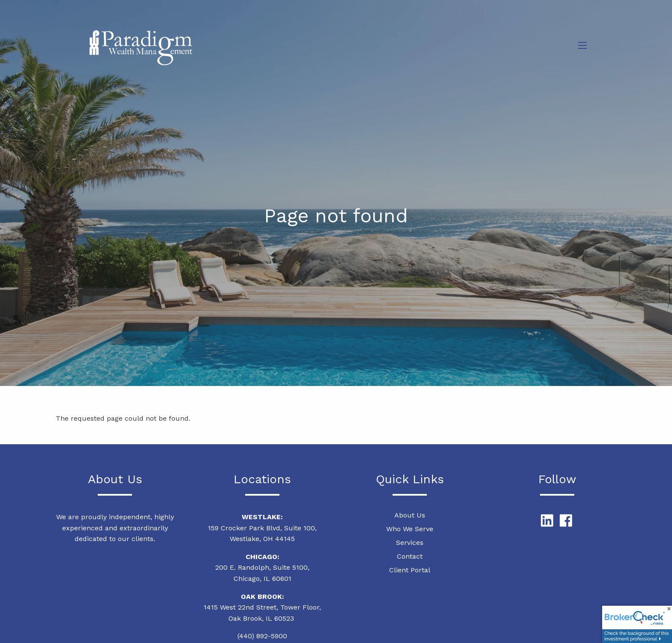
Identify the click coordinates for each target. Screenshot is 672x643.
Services (410, 543)
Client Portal (410, 570)
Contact (410, 557)
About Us (410, 516)
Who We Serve (410, 529)
